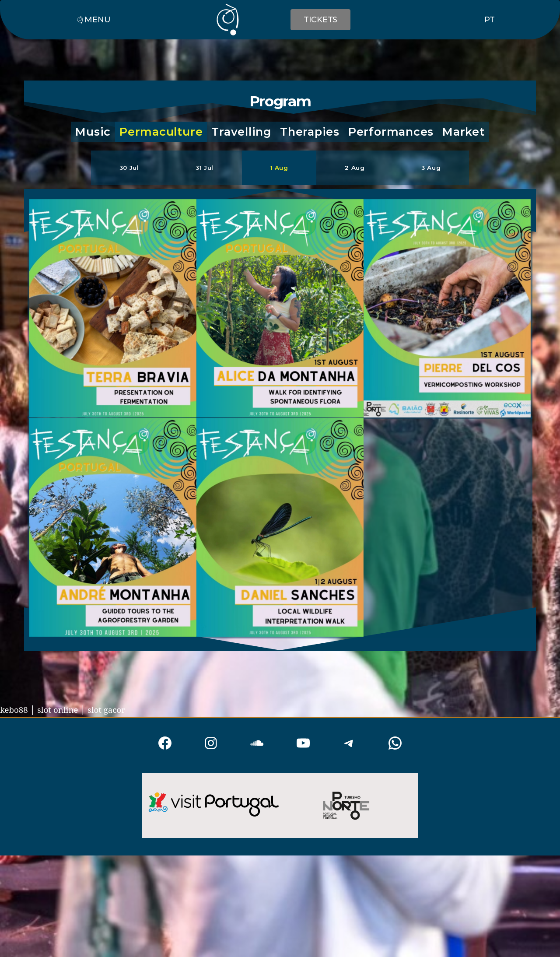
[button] (93, 132)
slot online (63, 710)
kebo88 (16, 710)
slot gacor (117, 710)
